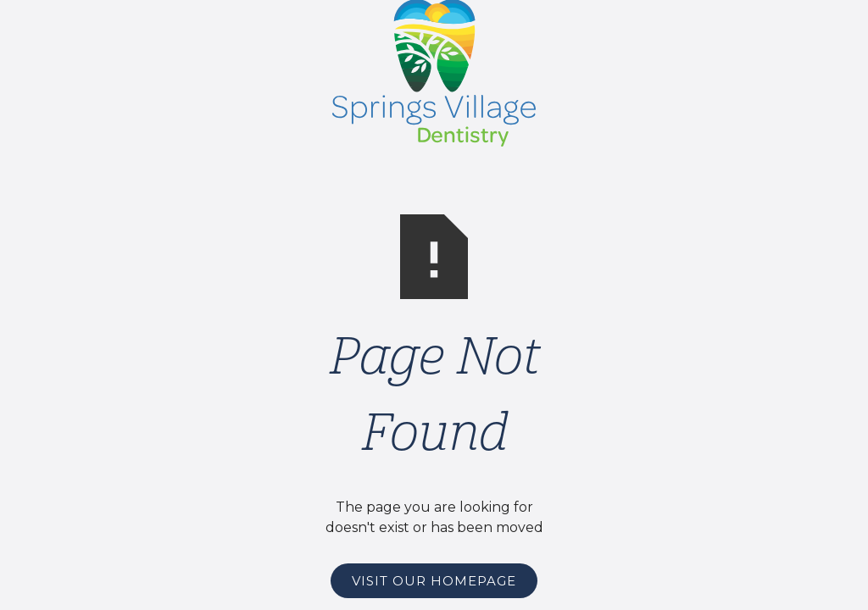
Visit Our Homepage (434, 581)
